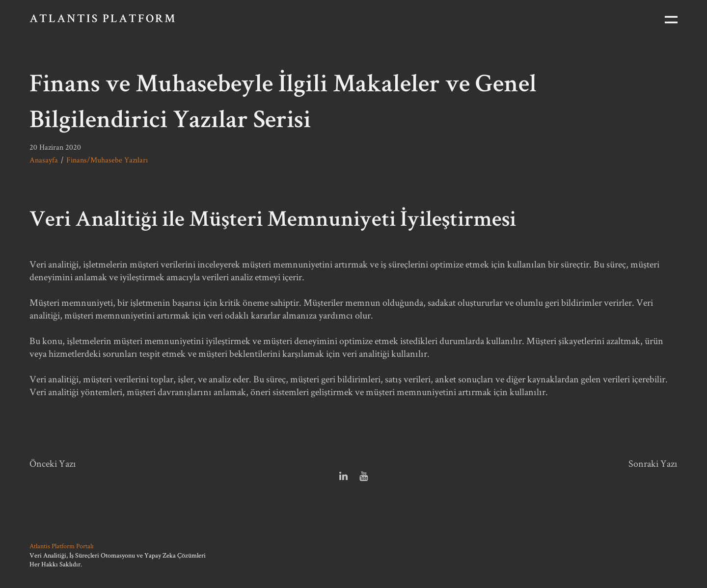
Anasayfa (44, 160)
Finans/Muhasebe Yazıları (107, 160)
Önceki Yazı (53, 463)
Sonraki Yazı (653, 463)
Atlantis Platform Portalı (62, 546)
